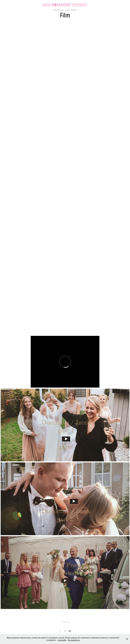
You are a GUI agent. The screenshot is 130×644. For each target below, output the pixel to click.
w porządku (62, 640)
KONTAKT (74, 10)
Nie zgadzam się (74, 640)
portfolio (57, 10)
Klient (67, 10)
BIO (62, 10)
